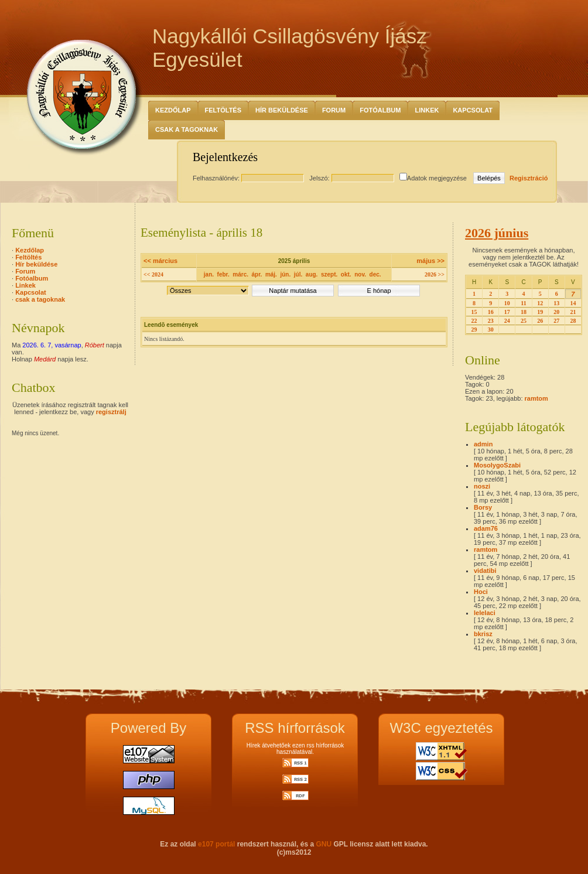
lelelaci (485, 613)
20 (556, 312)
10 (507, 303)
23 (491, 321)
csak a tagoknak (187, 129)
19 (540, 312)
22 (474, 321)
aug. (312, 274)
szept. (329, 274)
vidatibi (485, 571)
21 (573, 312)
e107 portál (216, 844)
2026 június (497, 233)
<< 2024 (153, 274)
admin (483, 444)
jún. (285, 274)
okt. (346, 274)
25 (524, 321)
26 (540, 321)
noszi (482, 486)
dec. (375, 274)
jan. (209, 274)
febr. (223, 274)
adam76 (486, 528)
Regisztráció (529, 178)
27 (556, 321)
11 (523, 303)
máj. (271, 274)
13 (556, 303)
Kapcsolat (473, 110)
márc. (240, 274)
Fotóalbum (380, 110)
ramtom (536, 398)
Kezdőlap (173, 110)
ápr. (257, 274)
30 (491, 330)
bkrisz (483, 634)
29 (474, 330)
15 (474, 312)
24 (507, 321)
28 (573, 321)
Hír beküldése (282, 110)
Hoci (481, 592)
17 (507, 312)
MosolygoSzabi (497, 465)
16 (491, 312)
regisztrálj (111, 412)
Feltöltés (223, 110)
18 (524, 312)
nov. (360, 274)
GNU (324, 844)
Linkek (427, 110)
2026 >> (435, 274)
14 (573, 303)
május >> (430, 261)
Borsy (483, 507)
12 (540, 303)
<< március (160, 261)
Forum (334, 110)
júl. (298, 274)
